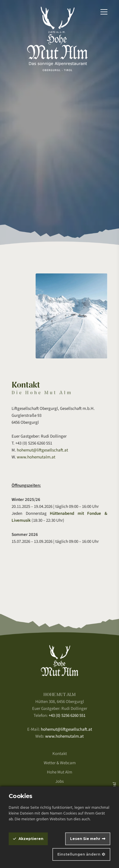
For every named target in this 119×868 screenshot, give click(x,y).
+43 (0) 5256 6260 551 (67, 716)
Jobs (59, 781)
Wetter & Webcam (60, 763)
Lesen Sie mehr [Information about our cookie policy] (85, 839)
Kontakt (60, 754)
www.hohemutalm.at (36, 457)
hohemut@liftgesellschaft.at (42, 450)
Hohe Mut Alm (59, 772)
